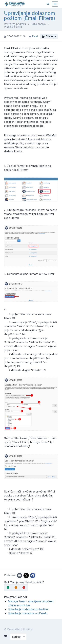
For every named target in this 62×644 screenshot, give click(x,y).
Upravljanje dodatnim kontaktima (28, 609)
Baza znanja (38, 24)
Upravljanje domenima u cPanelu (28, 613)
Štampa (49, 36)
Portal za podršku (15, 24)
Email (35, 36)
